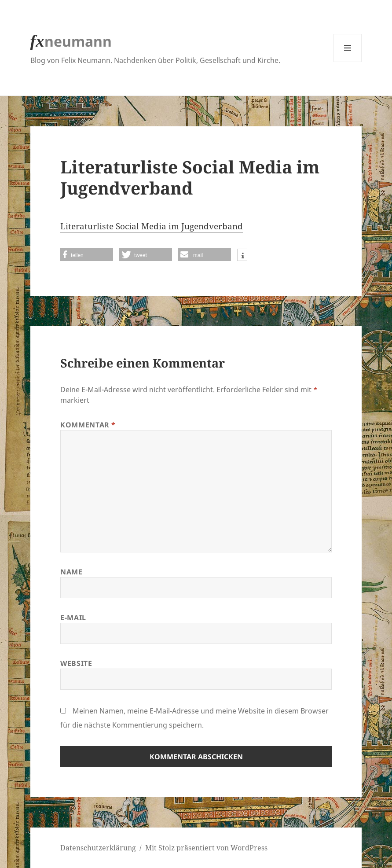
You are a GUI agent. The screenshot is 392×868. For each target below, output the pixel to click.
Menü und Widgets (348, 62)
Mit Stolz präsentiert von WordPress (206, 848)
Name (71, 572)
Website (76, 663)
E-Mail (73, 618)
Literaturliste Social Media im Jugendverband (152, 226)
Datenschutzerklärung (98, 848)
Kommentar (88, 425)
